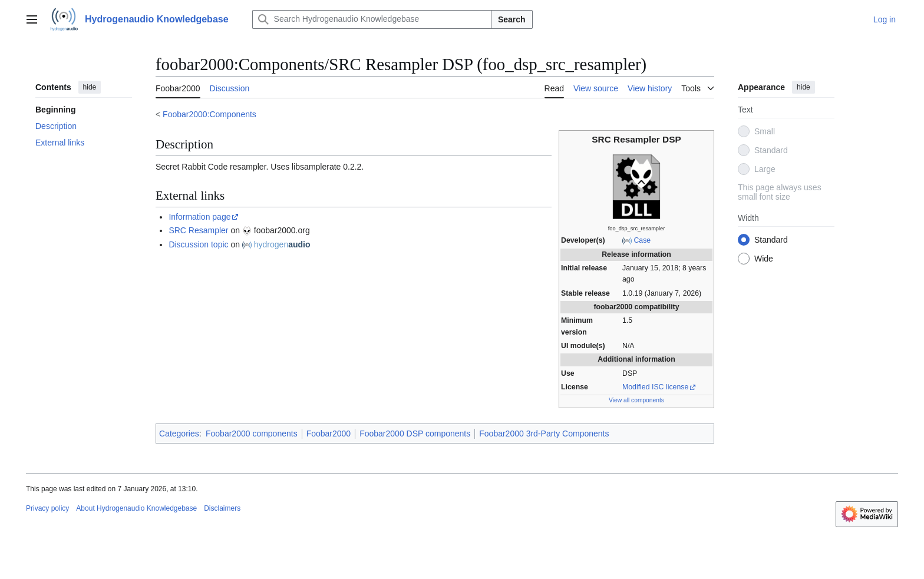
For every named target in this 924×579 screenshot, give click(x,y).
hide (90, 87)
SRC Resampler (198, 230)
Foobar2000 (329, 434)
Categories (179, 434)
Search (512, 19)
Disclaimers (222, 508)
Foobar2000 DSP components (415, 434)
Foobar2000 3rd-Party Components (544, 434)
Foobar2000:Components (209, 114)
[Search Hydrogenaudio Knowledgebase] (372, 19)
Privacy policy (47, 508)
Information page (199, 217)
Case (642, 240)
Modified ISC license (655, 387)
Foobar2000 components (252, 434)
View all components (636, 400)
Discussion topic (198, 244)
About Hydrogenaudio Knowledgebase (136, 508)
